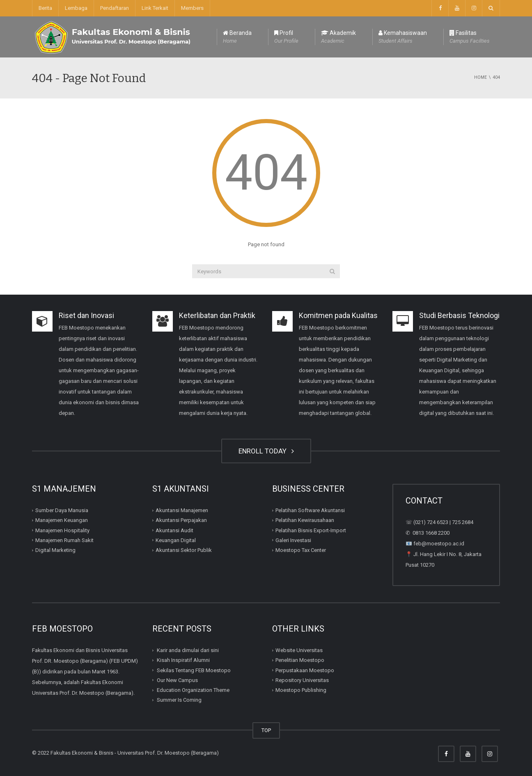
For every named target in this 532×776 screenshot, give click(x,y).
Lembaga (76, 8)
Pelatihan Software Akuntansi (310, 510)
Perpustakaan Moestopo (305, 670)
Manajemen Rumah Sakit (64, 540)
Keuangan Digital (176, 540)
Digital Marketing (55, 550)
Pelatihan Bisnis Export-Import (311, 530)
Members (192, 8)
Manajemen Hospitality (62, 530)
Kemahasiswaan (403, 37)
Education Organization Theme (193, 690)
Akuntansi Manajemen (182, 510)
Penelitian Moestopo (300, 660)
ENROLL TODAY (266, 451)
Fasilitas (470, 37)
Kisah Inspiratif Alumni (183, 660)
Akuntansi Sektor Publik (184, 550)
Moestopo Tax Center (301, 550)
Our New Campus (177, 680)
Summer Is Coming (179, 700)
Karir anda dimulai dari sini (188, 650)
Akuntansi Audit (174, 530)
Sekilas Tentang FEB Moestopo (194, 670)
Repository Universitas (302, 680)
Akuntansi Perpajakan (181, 520)
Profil (286, 37)
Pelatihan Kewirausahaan (305, 520)
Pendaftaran (115, 8)
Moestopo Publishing (301, 690)
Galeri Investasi (293, 540)
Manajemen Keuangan (62, 520)
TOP (266, 730)
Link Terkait (155, 8)
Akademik (338, 37)
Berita (45, 8)
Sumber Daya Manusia (62, 510)
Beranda (237, 37)
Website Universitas (299, 650)
